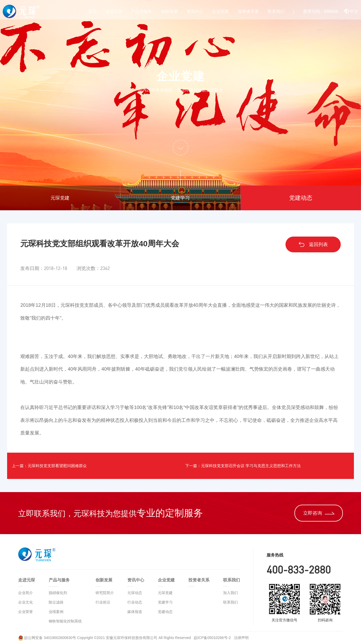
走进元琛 (114, 11)
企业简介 (26, 593)
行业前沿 (103, 602)
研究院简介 (105, 593)
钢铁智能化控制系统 (65, 621)
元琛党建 (60, 198)
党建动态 (301, 198)
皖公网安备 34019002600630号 (47, 638)
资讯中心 (195, 11)
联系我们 (276, 11)
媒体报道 (135, 612)
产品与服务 (142, 11)
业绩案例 (56, 612)
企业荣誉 (26, 612)
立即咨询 (319, 513)
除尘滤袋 (56, 602)
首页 (93, 11)
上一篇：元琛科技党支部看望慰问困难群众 (61, 466)
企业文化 (26, 602)
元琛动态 (135, 593)
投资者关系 (248, 11)
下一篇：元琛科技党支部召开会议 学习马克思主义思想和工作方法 (259, 466)
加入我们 (230, 593)
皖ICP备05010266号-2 (213, 638)
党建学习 (180, 198)
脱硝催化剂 (58, 593)
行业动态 (135, 602)
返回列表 (313, 244)
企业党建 (220, 11)
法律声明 (241, 638)
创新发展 (169, 11)
